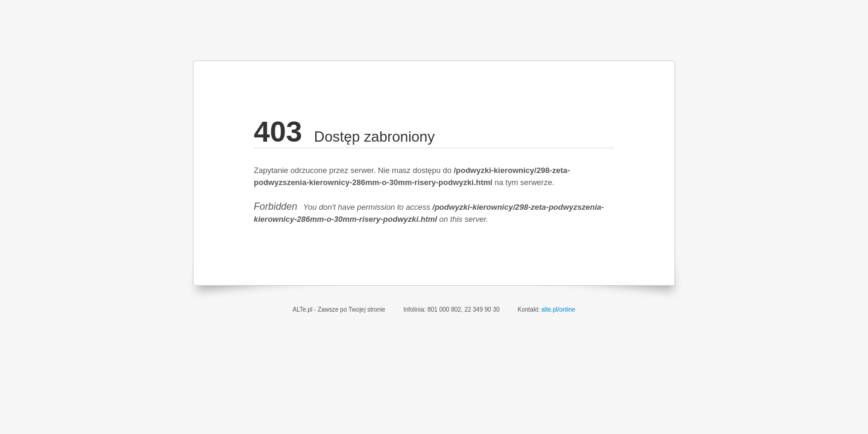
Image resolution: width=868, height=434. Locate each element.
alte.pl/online (558, 310)
